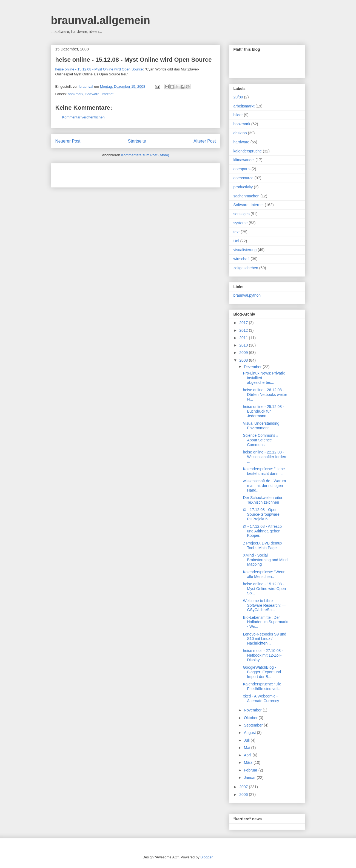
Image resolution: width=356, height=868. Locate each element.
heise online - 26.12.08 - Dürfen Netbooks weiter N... (265, 395)
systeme (241, 223)
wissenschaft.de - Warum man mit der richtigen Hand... (264, 486)
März (249, 762)
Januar (250, 778)
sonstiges (242, 214)
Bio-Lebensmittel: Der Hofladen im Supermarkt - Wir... (266, 622)
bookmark (76, 94)
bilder (238, 115)
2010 (244, 345)
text (237, 232)
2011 (244, 338)
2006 (244, 795)
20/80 (238, 97)
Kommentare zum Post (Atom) (145, 155)
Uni (236, 241)
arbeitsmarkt (244, 106)
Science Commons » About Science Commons (260, 440)
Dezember (253, 367)
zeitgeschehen (246, 268)
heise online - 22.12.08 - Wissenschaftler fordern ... (265, 457)
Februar (251, 770)
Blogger (206, 857)
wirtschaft (242, 259)
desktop (240, 133)
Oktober (251, 718)
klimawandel (244, 160)
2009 (244, 353)
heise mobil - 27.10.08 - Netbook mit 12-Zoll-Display (263, 655)
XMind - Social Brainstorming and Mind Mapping (265, 560)
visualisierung (245, 250)
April (248, 755)
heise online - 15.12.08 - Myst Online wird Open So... (264, 589)
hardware (241, 142)
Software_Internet (99, 94)
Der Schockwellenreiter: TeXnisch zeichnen (263, 500)
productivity (243, 187)
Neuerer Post (68, 141)
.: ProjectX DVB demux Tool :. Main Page (262, 545)
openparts (242, 169)
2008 (244, 360)
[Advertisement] (119, 174)
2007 (244, 787)
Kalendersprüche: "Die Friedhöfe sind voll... (262, 686)
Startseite (137, 141)
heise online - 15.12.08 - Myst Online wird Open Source (134, 60)
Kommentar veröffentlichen (83, 117)
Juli (247, 740)
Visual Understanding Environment (261, 426)
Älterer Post (205, 141)
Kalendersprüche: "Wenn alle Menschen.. (264, 574)
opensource (243, 178)
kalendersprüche (248, 151)
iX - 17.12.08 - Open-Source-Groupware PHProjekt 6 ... (261, 514)
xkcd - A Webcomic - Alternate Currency (261, 698)
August (250, 733)
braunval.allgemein (101, 20)
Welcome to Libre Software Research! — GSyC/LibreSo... (264, 605)
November (253, 710)
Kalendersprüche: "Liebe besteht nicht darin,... (264, 471)
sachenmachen (247, 196)
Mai (247, 748)
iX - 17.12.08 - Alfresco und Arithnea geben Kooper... (262, 531)
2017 (244, 323)
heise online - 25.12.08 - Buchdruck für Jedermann (263, 411)
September (254, 725)
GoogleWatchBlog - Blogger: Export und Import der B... (262, 672)
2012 (244, 330)
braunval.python (247, 295)
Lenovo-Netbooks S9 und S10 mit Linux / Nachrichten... (264, 639)
